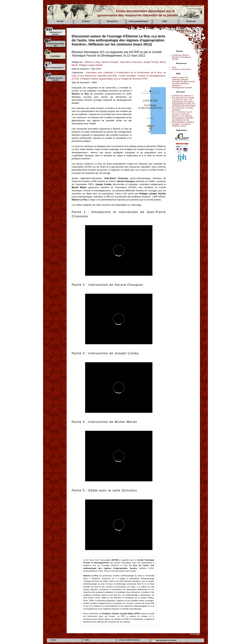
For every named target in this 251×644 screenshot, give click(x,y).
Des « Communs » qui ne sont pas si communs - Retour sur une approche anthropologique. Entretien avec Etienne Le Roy (183, 116)
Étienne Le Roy (92, 62)
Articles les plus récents (55, 79)
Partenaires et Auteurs (55, 33)
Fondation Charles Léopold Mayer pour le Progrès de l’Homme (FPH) (114, 79)
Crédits (87, 640)
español (193, 6)
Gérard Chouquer (110, 62)
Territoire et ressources (181, 69)
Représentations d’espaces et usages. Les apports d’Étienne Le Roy (183, 124)
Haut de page (195, 634)
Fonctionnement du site (55, 45)
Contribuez (55, 56)
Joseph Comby (151, 62)
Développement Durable (182, 88)
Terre (174, 67)
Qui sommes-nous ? (55, 68)
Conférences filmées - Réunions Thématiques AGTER (181, 57)
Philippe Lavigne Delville (91, 65)
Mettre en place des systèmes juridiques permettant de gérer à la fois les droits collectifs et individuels (184, 82)
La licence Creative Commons (129, 640)
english (200, 6)
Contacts (53, 640)
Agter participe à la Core (164, 640)
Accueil (60, 21)
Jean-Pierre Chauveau (131, 62)
